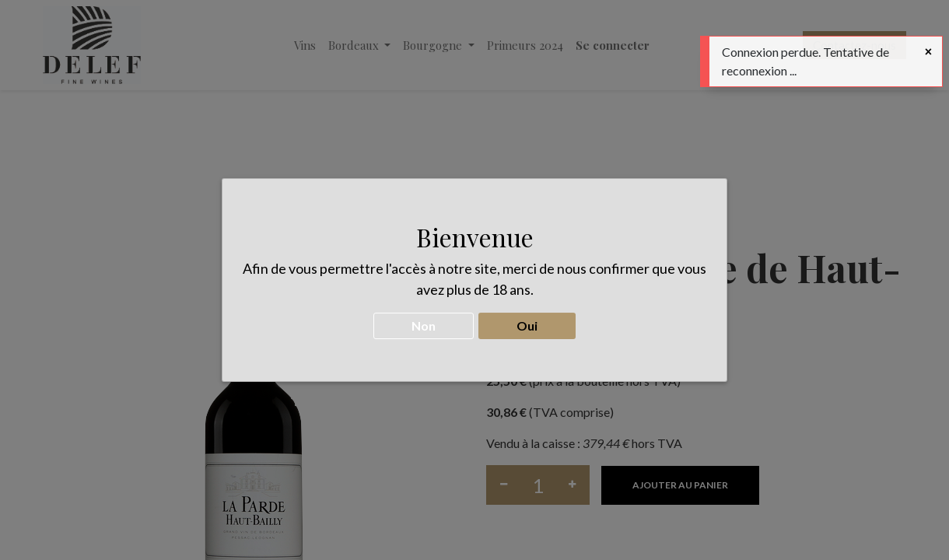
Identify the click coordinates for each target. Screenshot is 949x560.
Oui (527, 318)
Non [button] (424, 318)
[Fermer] (928, 51)
